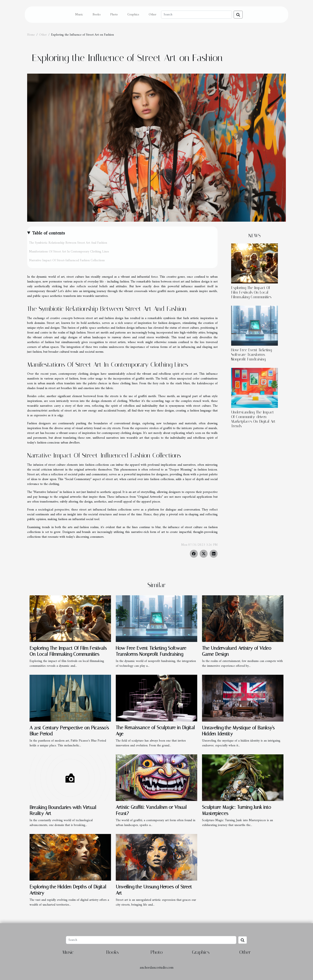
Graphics (133, 15)
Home (31, 35)
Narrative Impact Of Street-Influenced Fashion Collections (67, 260)
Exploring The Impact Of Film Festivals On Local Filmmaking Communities (251, 292)
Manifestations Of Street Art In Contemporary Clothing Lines (69, 252)
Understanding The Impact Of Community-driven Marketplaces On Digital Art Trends (253, 419)
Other (153, 15)
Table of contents (49, 233)
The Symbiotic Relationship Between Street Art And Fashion (68, 243)
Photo (114, 15)
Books (97, 15)
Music (79, 15)
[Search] (197, 15)
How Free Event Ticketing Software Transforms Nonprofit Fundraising (252, 355)
